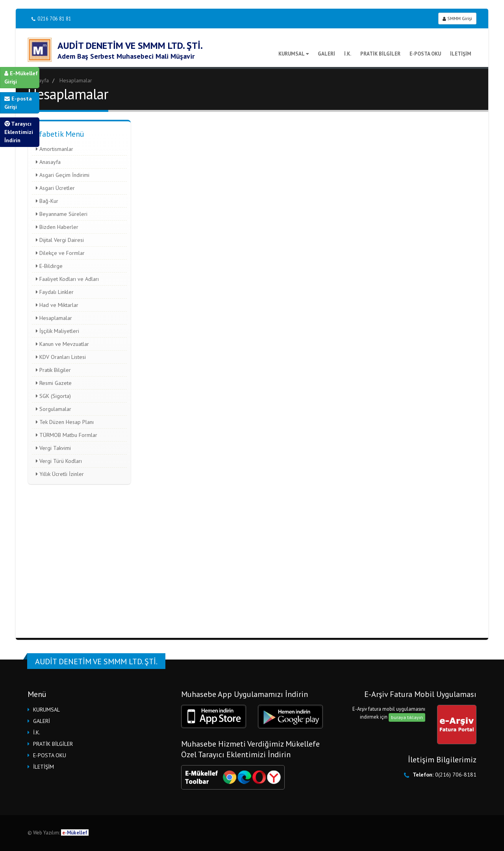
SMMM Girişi (457, 18)
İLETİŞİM (461, 54)
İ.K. (348, 54)
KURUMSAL (294, 54)
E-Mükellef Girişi (21, 77)
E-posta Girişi (18, 103)
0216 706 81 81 (51, 19)
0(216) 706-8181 (456, 775)
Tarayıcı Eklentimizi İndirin (19, 132)
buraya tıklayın (407, 717)
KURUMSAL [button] (46, 710)
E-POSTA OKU (425, 54)
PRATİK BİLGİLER (380, 54)
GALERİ (326, 54)
